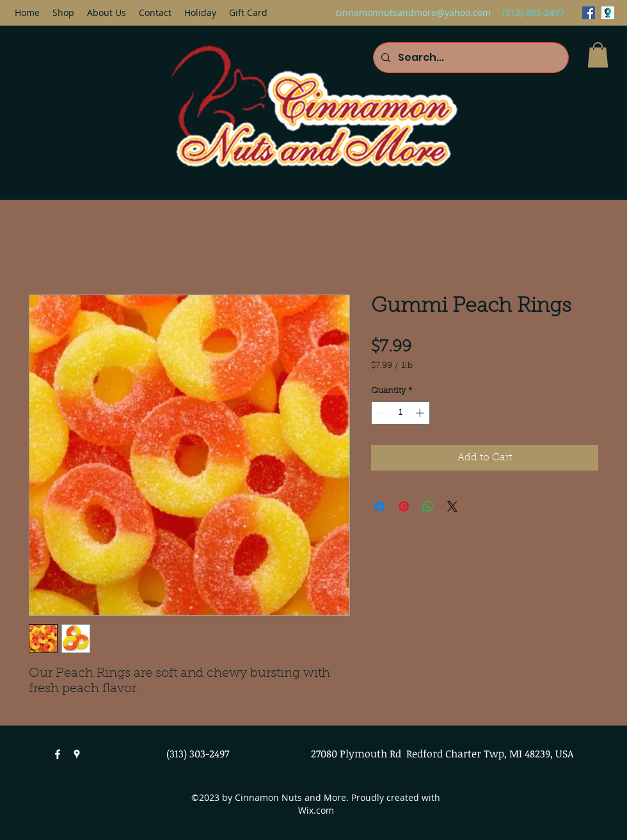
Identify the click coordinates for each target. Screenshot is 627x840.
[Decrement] (381, 413)
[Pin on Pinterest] (404, 506)
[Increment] (421, 413)
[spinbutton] (401, 413)
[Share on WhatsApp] (428, 506)
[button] (598, 55)
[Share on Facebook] (379, 506)
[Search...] (470, 58)
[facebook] (589, 13)
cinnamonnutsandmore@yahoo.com (413, 12)
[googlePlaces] (608, 13)
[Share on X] (452, 506)
